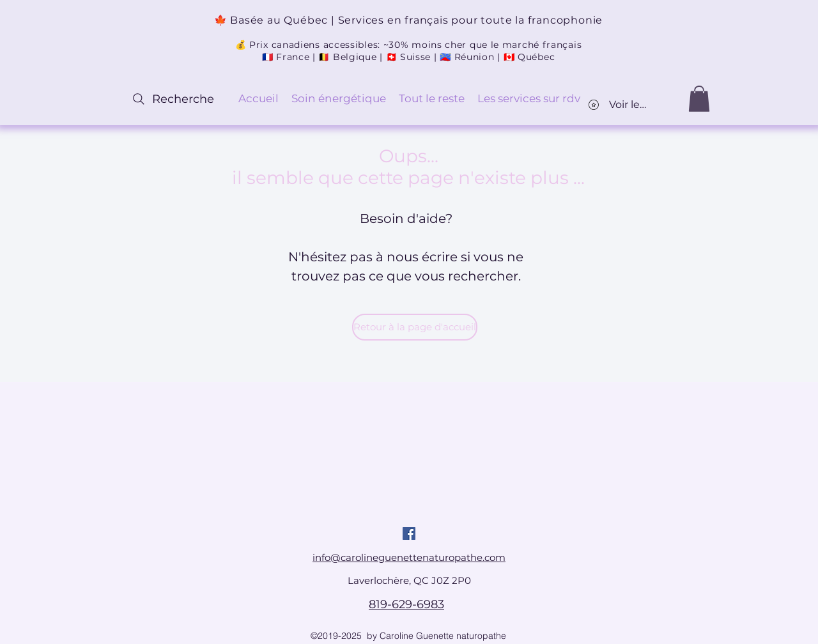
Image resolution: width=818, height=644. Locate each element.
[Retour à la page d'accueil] (415, 327)
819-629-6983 (406, 604)
